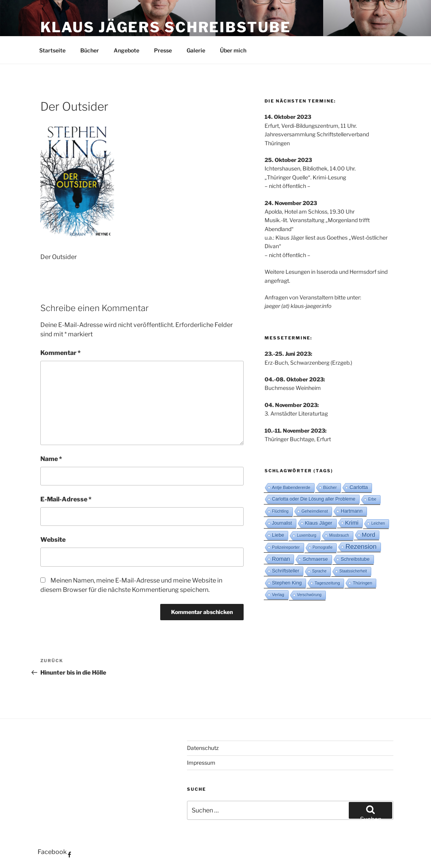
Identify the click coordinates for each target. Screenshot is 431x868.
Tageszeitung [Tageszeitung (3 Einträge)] (327, 583)
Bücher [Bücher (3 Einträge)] (330, 487)
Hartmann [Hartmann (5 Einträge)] (351, 511)
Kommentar (61, 353)
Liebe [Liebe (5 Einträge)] (278, 535)
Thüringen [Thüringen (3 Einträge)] (362, 583)
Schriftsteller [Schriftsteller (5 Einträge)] (286, 571)
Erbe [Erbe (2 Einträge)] (372, 499)
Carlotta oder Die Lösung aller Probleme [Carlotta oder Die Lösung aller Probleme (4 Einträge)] (314, 499)
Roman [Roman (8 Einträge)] (281, 559)
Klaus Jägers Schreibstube (166, 27)
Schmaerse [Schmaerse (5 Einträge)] (315, 559)
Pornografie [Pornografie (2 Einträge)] (323, 547)
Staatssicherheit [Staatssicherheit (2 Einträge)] (353, 571)
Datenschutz (203, 748)
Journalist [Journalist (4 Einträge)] (282, 523)
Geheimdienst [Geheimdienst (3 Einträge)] (315, 511)
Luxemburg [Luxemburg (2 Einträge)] (306, 535)
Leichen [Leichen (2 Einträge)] (378, 523)
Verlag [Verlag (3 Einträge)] (278, 595)
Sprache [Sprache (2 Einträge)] (319, 571)
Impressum (201, 763)
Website (53, 540)
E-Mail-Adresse (66, 499)
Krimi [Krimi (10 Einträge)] (352, 523)
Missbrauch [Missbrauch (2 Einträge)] (339, 535)
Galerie (196, 50)
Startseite (52, 50)
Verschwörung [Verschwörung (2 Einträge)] (309, 595)
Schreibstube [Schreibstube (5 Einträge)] (355, 559)
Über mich (233, 50)
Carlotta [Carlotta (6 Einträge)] (359, 487)
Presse (163, 50)
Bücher (90, 50)
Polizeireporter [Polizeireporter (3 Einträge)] (286, 547)
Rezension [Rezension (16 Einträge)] (361, 547)
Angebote (126, 50)
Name (51, 459)
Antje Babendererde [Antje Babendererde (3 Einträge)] (291, 487)
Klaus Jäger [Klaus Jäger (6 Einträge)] (319, 523)
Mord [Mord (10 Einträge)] (369, 535)
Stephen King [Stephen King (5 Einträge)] (287, 583)
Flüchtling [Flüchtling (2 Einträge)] (280, 511)
